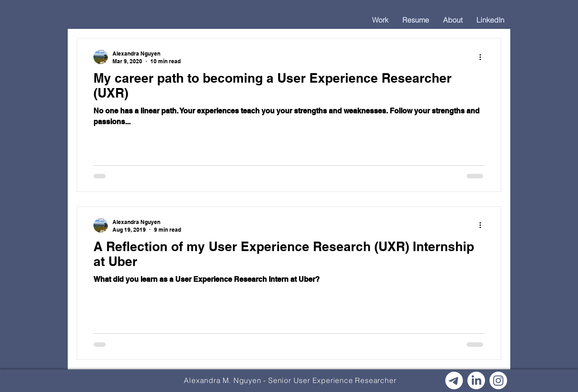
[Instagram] (498, 380)
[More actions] (483, 57)
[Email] (454, 380)
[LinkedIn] (476, 380)
